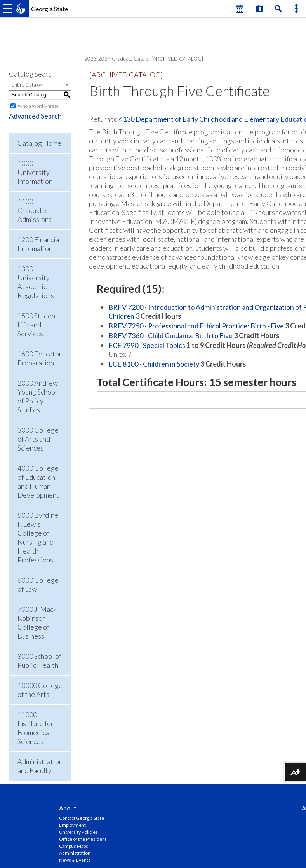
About (68, 808)
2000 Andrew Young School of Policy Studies (38, 396)
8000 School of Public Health (39, 661)
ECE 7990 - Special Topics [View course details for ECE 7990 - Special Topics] (147, 345)
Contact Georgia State (82, 818)
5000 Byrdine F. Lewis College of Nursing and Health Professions (38, 537)
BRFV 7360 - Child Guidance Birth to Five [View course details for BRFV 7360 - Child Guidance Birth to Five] (170, 335)
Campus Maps (74, 846)
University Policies (78, 832)
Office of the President (83, 839)
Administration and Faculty (40, 766)
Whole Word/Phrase (38, 106)
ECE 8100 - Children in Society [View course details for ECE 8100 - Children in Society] (154, 364)
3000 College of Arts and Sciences (38, 439)
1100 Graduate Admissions (35, 210)
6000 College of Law (38, 584)
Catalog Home (39, 143)
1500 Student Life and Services (38, 325)
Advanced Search (35, 116)
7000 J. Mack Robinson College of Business (37, 623)
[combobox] (40, 84)
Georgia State (50, 9)
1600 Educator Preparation (40, 358)
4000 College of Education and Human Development (38, 481)
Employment (72, 825)
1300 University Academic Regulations (36, 282)
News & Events (75, 860)
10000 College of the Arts (40, 690)
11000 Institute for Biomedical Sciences (36, 728)
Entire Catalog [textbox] (27, 85)
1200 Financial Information (39, 244)
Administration (75, 853)
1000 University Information (35, 172)
